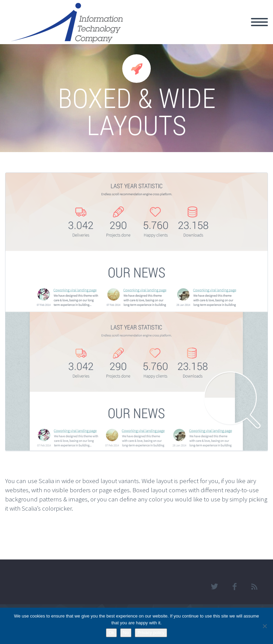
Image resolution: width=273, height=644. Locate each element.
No (126, 633)
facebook (234, 587)
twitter (214, 587)
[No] (265, 626)
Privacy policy (151, 633)
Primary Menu (259, 22)
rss (254, 587)
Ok (112, 633)
